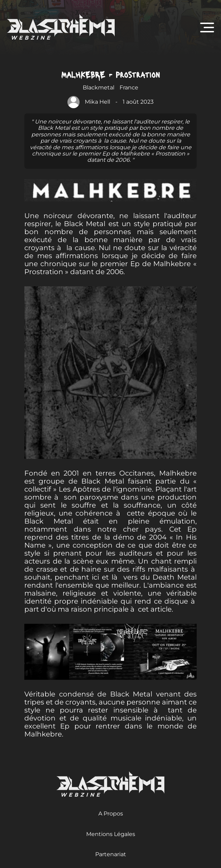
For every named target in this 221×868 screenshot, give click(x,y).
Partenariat (111, 854)
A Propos (111, 814)
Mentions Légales (111, 834)
